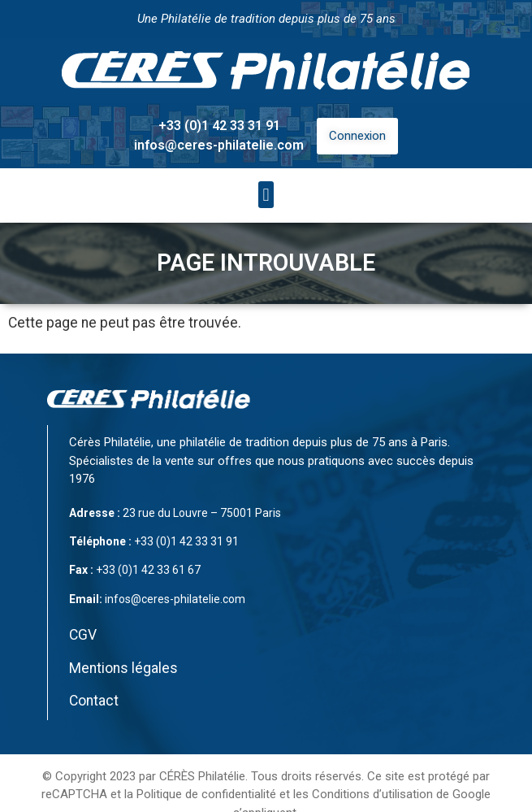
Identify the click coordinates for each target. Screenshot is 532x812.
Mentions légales (123, 668)
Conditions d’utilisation (372, 794)
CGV (83, 635)
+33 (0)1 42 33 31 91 (219, 126)
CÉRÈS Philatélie (202, 776)
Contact (94, 701)
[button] (266, 195)
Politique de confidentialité (206, 794)
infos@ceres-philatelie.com (219, 145)
